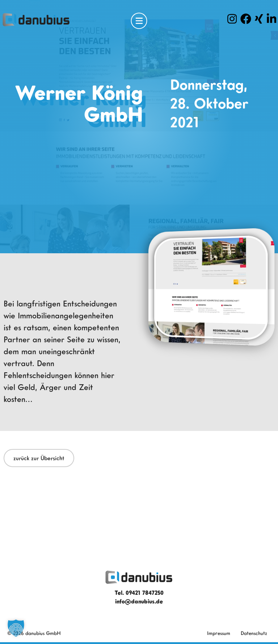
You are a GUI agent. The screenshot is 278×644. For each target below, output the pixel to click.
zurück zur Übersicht (39, 458)
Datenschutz (254, 633)
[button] (16, 628)
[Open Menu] (139, 21)
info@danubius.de (139, 601)
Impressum (219, 633)
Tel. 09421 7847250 (139, 593)
